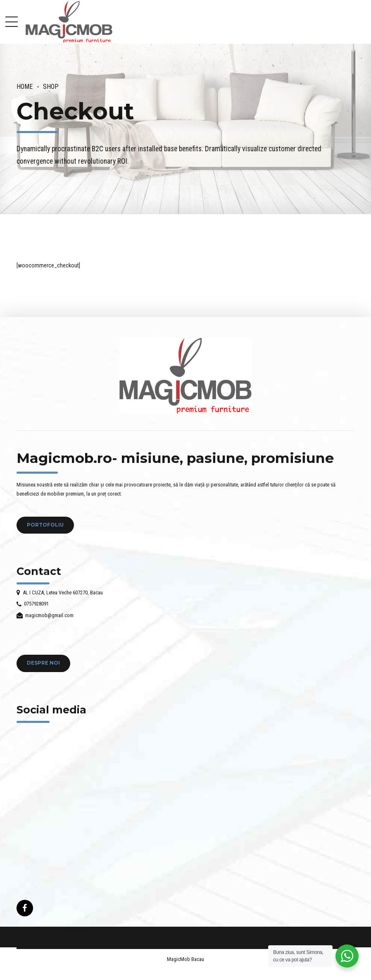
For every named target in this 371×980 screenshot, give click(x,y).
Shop (51, 87)
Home (25, 87)
